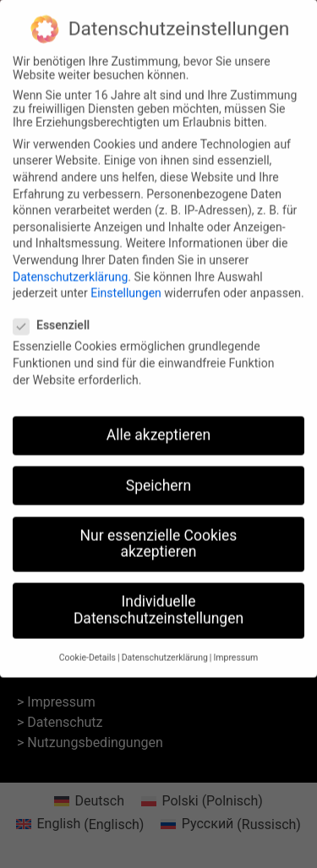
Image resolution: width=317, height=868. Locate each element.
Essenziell (57, 314)
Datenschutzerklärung (70, 265)
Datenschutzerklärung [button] (165, 647)
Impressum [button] (235, 647)
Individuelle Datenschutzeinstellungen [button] (158, 599)
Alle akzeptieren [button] (159, 424)
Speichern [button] (158, 474)
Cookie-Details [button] (87, 647)
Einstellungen (126, 282)
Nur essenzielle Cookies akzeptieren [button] (159, 532)
